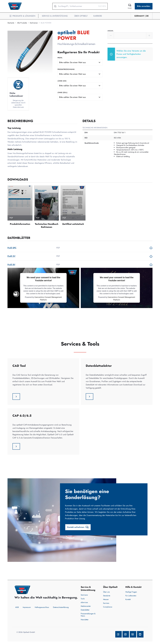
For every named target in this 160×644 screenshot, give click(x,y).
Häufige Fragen (131, 592)
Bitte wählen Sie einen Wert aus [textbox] (72, 62)
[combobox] (80, 62)
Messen (106, 599)
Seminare (84, 595)
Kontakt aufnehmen (78, 527)
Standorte (107, 596)
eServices (84, 602)
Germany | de (141, 16)
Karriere (106, 603)
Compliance (108, 607)
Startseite (11, 23)
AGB (17, 607)
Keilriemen (34, 23)
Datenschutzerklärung (61, 607)
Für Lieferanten (131, 596)
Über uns (106, 592)
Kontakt (128, 599)
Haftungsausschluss (42, 607)
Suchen (102, 6)
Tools (83, 599)
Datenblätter (85, 610)
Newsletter (85, 620)
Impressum (27, 607)
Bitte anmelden (144, 6)
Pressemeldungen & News (88, 615)
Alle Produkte (22, 23)
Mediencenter (86, 606)
